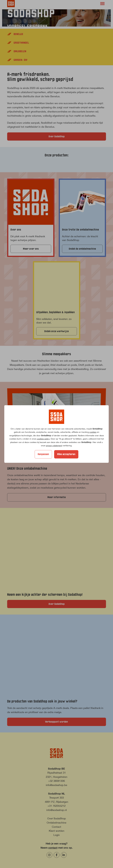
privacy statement (54, 446)
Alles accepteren (66, 454)
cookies (93, 432)
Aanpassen (43, 454)
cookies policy (43, 439)
